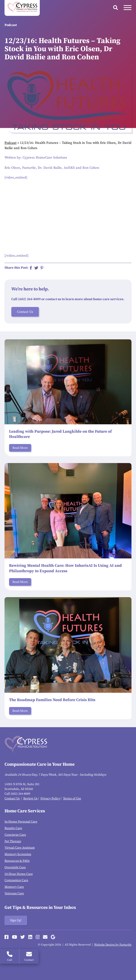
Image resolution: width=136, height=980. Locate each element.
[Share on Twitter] (36, 268)
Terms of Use (72, 799)
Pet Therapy (13, 841)
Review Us (30, 799)
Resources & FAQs (17, 861)
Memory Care (14, 887)
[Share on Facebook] (31, 268)
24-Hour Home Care (19, 874)
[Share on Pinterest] (42, 268)
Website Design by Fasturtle (113, 945)
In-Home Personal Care (21, 822)
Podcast (11, 143)
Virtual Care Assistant (20, 848)
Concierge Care (15, 835)
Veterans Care (14, 893)
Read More (20, 448)
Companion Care (16, 880)
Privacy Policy (50, 799)
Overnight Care (15, 867)
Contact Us (25, 312)
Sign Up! (16, 920)
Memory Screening (18, 854)
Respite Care (13, 828)
